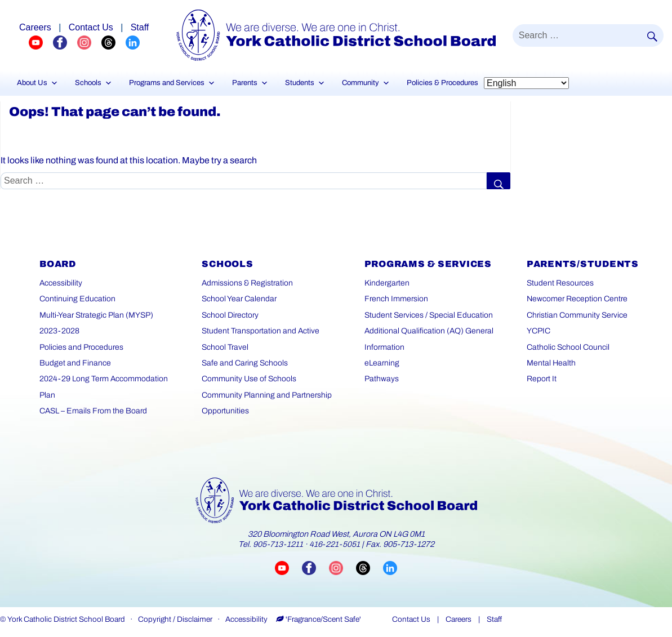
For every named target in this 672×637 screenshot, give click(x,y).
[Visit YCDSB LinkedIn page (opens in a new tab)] (390, 567)
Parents (250, 83)
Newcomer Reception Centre (577, 299)
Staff (494, 619)
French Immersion (396, 299)
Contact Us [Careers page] (91, 27)
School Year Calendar (239, 299)
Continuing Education (77, 299)
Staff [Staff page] (140, 27)
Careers (459, 619)
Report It (542, 379)
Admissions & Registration (247, 283)
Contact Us (411, 619)
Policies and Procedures (81, 347)
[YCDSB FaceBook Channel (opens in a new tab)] (65, 42)
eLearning (382, 363)
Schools (94, 83)
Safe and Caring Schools (245, 363)
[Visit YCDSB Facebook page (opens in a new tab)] (315, 567)
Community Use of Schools (249, 379)
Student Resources (560, 283)
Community (366, 83)
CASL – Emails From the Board (93, 411)
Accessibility (61, 283)
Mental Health (551, 363)
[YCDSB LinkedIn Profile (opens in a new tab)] (133, 42)
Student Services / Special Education (429, 315)
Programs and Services (172, 83)
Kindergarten (387, 283)
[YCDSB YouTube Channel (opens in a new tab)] (41, 42)
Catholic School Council (568, 347)
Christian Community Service (577, 315)
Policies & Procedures (442, 83)
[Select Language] (526, 83)
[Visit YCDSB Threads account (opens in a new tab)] (370, 567)
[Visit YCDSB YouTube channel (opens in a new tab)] (288, 567)
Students (305, 83)
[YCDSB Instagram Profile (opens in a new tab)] (89, 42)
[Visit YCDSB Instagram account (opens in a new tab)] (342, 567)
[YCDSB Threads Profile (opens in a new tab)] (114, 42)
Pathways (382, 379)
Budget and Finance (75, 363)
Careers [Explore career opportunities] (35, 27)
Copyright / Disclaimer (175, 619)
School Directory (230, 315)
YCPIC (539, 331)
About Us (37, 83)
